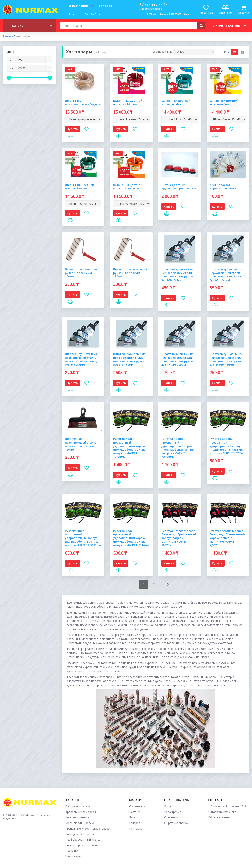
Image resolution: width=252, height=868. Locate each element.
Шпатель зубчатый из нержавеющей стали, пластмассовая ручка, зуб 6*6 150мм (129, 359)
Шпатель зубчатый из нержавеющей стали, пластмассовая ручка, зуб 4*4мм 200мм (177, 359)
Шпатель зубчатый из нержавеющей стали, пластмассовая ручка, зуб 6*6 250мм (226, 275)
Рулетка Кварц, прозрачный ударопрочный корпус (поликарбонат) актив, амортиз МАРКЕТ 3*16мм (131, 538)
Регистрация (173, 812)
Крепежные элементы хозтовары (88, 829)
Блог (72, 13)
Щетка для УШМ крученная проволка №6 (179, 187)
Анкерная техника (77, 817)
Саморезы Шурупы (78, 806)
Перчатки (72, 851)
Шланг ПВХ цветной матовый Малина (128, 102)
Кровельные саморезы (81, 812)
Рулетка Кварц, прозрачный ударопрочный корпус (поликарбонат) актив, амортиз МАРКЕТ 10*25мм (130, 448)
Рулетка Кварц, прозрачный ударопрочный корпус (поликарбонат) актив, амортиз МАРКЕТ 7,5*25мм (178, 448)
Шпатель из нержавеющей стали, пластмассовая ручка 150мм (81, 444)
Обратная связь (219, 817)
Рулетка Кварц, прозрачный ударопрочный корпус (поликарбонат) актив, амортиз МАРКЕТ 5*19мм (83, 538)
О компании (79, 6)
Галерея (106, 6)
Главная (8, 36)
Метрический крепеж (80, 823)
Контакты (93, 13)
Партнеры (136, 812)
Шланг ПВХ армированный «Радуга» (83, 102)
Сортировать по (162, 52)
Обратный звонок (151, 9)
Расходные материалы (81, 834)
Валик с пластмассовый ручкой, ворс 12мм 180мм (130, 273)
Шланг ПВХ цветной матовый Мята (176, 102)
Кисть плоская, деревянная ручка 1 (224, 187)
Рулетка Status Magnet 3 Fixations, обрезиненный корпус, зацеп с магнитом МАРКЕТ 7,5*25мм (227, 538)
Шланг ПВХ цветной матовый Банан (224, 102)
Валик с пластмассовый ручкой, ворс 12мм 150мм (82, 273)
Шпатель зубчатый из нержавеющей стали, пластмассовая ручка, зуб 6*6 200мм (81, 359)
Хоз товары (73, 856)
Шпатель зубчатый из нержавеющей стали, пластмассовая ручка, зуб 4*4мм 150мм (226, 359)
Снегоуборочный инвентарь (84, 845)
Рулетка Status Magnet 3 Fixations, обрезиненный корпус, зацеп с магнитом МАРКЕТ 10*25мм (179, 538)
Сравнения (171, 817)
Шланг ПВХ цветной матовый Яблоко (79, 187)
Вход (168, 806)
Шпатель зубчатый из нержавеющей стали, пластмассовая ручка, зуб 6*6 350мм (177, 275)
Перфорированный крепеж (83, 840)
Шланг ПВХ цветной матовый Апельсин (128, 187)
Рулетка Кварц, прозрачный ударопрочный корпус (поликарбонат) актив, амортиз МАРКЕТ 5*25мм (228, 446)
